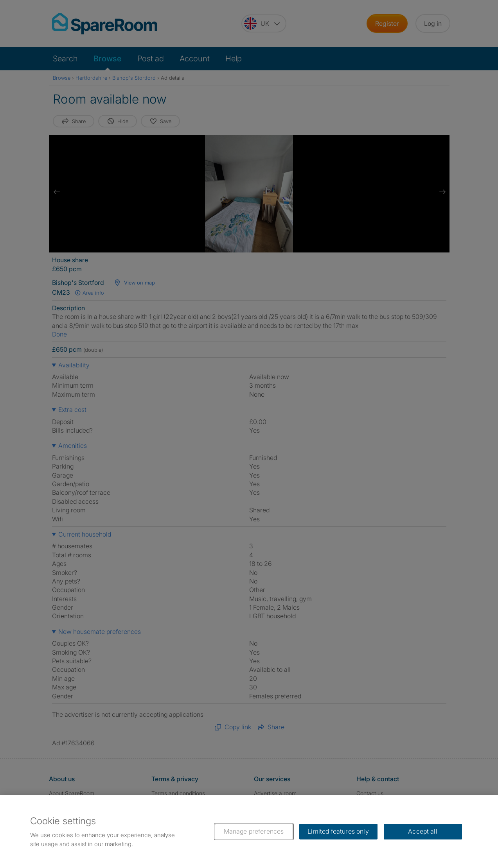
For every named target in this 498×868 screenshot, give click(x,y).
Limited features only (338, 831)
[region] (249, 832)
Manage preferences (254, 831)
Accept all (423, 831)
